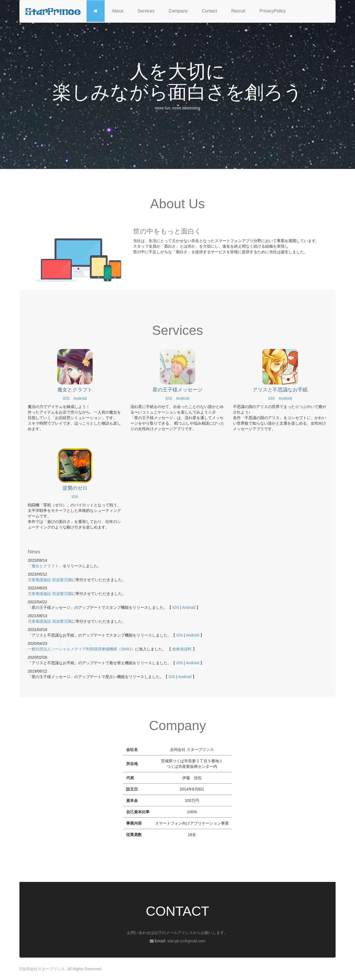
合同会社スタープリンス (44, 969)
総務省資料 (182, 649)
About (118, 11)
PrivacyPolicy (272, 11)
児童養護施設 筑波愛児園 (50, 580)
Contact (210, 11)
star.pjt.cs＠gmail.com (186, 941)
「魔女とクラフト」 (45, 566)
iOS (66, 398)
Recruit (238, 11)
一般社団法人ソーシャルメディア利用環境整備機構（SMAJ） (81, 649)
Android (80, 398)
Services (146, 11)
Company (178, 11)
